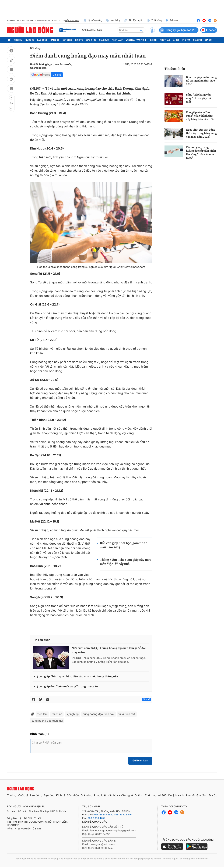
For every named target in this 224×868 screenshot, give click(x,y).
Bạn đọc (55, 40)
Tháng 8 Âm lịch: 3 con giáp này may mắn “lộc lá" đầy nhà (125, 562)
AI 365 (176, 40)
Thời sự (18, 40)
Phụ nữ (186, 40)
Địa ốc (208, 40)
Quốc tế (30, 40)
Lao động (42, 40)
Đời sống (35, 48)
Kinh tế (79, 40)
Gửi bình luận (140, 761)
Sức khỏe (91, 40)
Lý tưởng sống (93, 21)
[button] (11, 97)
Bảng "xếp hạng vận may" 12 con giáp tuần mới (200, 98)
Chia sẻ (57, 75)
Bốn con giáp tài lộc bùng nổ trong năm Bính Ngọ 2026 (201, 81)
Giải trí (153, 40)
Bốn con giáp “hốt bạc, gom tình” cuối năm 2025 (124, 545)
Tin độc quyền (133, 21)
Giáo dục (104, 40)
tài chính (57, 714)
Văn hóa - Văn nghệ (136, 40)
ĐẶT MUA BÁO (72, 21)
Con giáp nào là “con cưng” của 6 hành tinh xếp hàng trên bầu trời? (200, 116)
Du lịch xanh (176, 795)
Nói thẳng (113, 21)
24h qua (172, 21)
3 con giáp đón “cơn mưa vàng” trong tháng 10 (67, 686)
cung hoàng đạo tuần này (99, 714)
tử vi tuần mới (127, 714)
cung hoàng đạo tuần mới (47, 721)
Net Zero (67, 40)
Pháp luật (117, 40)
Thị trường (154, 21)
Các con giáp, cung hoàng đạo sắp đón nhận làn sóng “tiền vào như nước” (201, 152)
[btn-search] (141, 30)
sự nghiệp (72, 714)
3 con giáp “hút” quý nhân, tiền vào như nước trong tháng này (77, 677)
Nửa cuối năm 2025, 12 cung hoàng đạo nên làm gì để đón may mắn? (109, 650)
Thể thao (165, 40)
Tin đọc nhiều (175, 69)
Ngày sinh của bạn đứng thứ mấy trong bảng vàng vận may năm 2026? (201, 133)
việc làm (42, 714)
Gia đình (197, 40)
